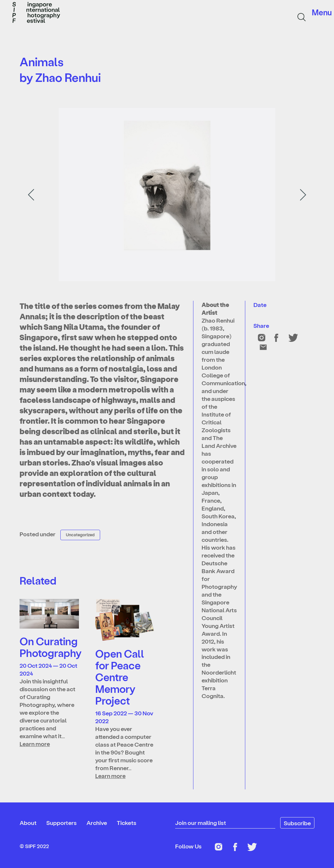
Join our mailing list (201, 822)
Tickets (127, 822)
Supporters (61, 822)
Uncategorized (80, 534)
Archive (97, 822)
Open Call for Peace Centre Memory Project (120, 677)
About (28, 822)
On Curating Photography (51, 647)
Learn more (35, 744)
